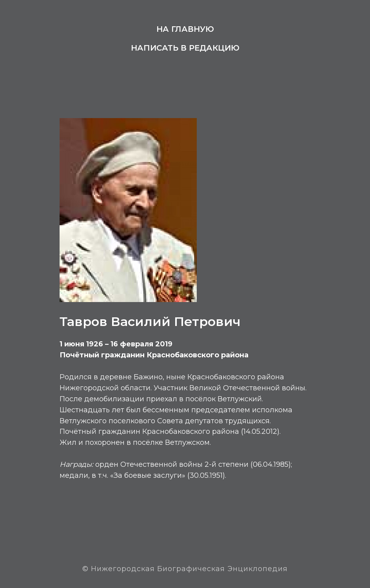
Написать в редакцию (185, 48)
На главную (185, 29)
